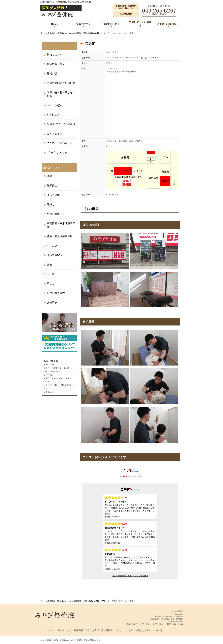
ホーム (52, 630)
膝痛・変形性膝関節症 (60, 236)
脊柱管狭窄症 (55, 255)
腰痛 (49, 176)
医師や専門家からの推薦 (61, 83)
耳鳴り (51, 205)
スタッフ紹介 (55, 105)
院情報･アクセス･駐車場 (140, 24)
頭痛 (49, 265)
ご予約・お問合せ (135, 630)
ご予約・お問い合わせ (168, 24)
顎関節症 (52, 186)
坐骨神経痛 (53, 214)
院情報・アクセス (115, 630)
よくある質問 (55, 134)
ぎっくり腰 (53, 195)
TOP (75, 33)
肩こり (51, 283)
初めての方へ (83, 24)
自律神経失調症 (56, 293)
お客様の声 (53, 115)
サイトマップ (154, 630)
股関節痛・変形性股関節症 (61, 225)
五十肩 (51, 274)
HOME (55, 24)
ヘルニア (52, 246)
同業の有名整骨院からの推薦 (61, 94)
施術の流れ (53, 74)
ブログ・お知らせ (57, 153)
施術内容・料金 (111, 24)
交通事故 (52, 302)
